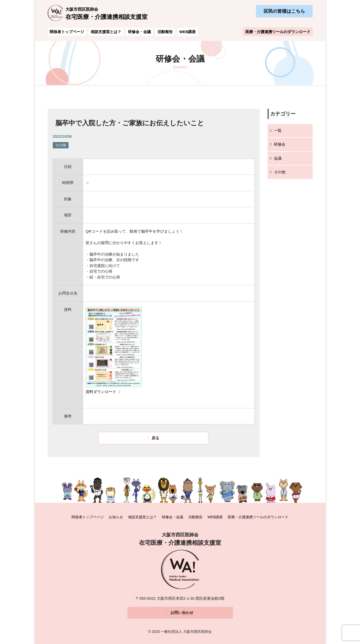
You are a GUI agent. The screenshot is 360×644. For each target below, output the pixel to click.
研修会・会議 (139, 32)
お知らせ (116, 517)
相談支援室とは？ (106, 32)
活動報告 (165, 32)
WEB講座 (188, 32)
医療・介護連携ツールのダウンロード (278, 32)
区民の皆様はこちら (284, 11)
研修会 (280, 144)
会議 (278, 158)
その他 (280, 172)
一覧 (278, 130)
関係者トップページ (67, 32)
